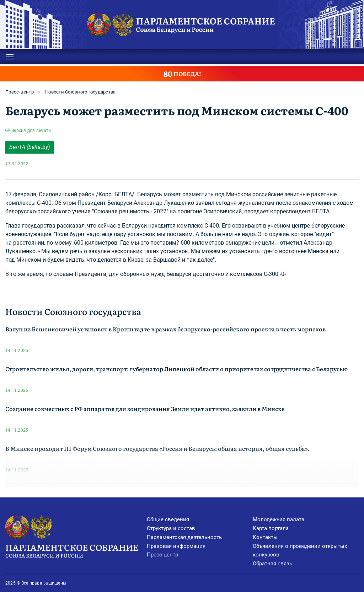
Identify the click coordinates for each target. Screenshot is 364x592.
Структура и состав (171, 528)
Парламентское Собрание (76, 550)
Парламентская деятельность (184, 537)
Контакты (265, 537)
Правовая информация (176, 546)
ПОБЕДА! (182, 74)
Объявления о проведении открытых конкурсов (300, 551)
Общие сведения (168, 519)
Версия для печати (31, 130)
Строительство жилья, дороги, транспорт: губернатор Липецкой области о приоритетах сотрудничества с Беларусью (176, 369)
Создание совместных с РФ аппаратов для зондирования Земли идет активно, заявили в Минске (145, 409)
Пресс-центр (20, 92)
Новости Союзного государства (80, 92)
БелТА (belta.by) (30, 147)
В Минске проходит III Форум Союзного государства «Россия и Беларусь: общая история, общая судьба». (157, 448)
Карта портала (271, 528)
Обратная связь (272, 564)
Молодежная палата (279, 519)
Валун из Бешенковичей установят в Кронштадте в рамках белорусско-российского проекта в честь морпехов (165, 329)
